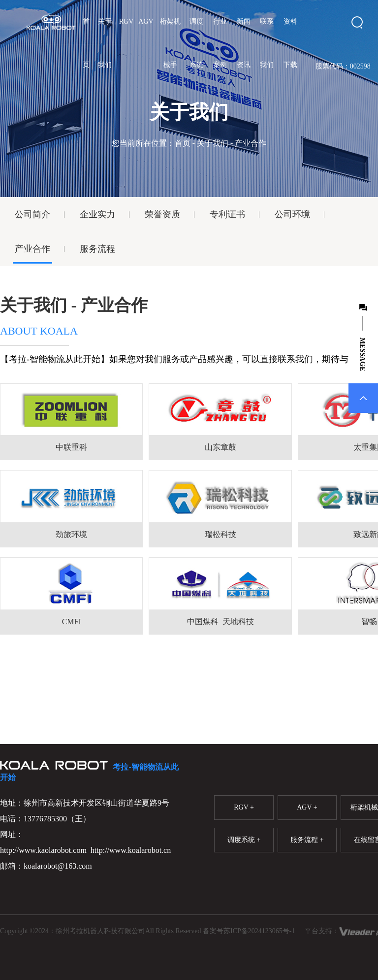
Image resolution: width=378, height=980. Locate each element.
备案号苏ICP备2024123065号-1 (249, 931)
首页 (86, 43)
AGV (146, 21)
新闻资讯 (244, 43)
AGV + (307, 807)
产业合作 (32, 249)
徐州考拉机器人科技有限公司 (100, 931)
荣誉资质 (162, 214)
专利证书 (227, 214)
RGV (126, 21)
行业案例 (220, 43)
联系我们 (267, 43)
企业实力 (97, 214)
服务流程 (97, 249)
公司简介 (32, 214)
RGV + (244, 807)
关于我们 (105, 43)
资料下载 (290, 43)
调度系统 (196, 43)
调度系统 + (244, 840)
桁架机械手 (170, 43)
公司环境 (292, 214)
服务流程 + (307, 840)
